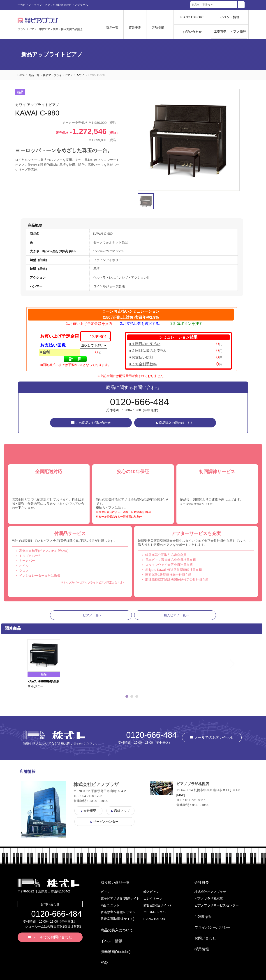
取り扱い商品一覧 (111, 884)
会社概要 (198, 884)
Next (242, 668)
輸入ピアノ (151, 892)
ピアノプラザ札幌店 (209, 899)
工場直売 (220, 32)
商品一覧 (34, 75)
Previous (22, 668)
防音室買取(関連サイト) (117, 919)
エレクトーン (153, 899)
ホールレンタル (155, 912)
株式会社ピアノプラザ (54, 738)
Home (21, 75)
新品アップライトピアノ (58, 75)
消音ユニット (110, 905)
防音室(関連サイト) (157, 905)
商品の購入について (113, 928)
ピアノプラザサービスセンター (217, 905)
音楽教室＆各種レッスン (118, 912)
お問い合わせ (192, 32)
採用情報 (198, 936)
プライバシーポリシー (209, 922)
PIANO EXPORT (192, 17)
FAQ (101, 950)
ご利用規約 (200, 915)
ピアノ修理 (238, 32)
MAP (180, 799)
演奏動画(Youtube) (112, 943)
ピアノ (105, 892)
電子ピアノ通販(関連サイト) (121, 899)
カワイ (80, 75)
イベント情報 (230, 17)
